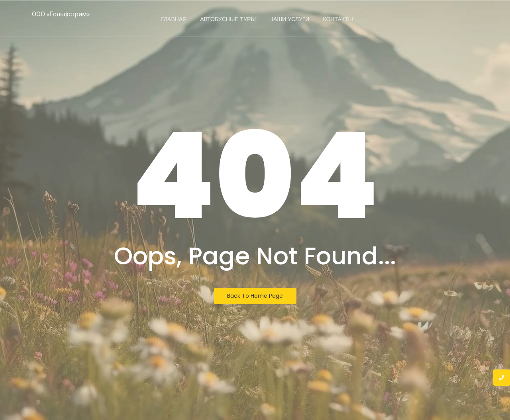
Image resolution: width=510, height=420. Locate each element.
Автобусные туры (228, 19)
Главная (174, 19)
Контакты (338, 19)
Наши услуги (289, 19)
